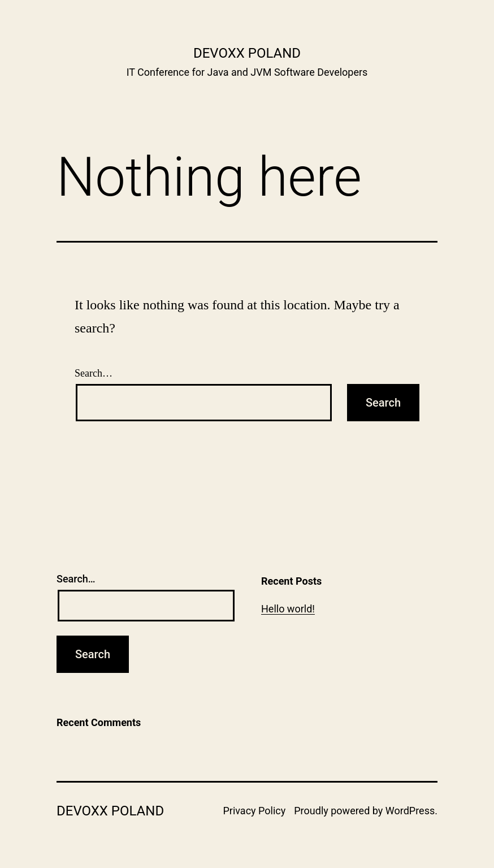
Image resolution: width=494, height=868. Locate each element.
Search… (94, 373)
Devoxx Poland (247, 53)
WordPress (410, 811)
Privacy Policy (254, 811)
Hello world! (288, 609)
